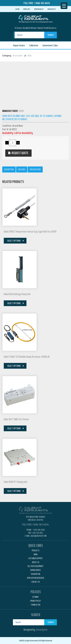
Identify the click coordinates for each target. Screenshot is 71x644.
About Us (36, 562)
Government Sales (50, 45)
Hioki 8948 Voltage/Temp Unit (17, 294)
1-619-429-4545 (39, 530)
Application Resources (36, 578)
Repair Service (19, 45)
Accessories (18, 55)
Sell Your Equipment (36, 566)
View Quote (52, 9)
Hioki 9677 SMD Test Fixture (16, 419)
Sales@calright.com (39, 536)
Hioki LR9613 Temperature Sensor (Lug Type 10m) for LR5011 (30, 231)
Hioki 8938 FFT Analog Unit (16, 482)
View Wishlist (39, 9)
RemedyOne (42, 630)
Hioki (29, 55)
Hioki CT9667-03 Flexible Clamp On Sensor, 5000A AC (27, 357)
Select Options (14, 241)
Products (35, 551)
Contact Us (35, 582)
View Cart (27, 9)
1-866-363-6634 (42, 3)
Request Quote (20, 153)
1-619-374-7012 (37, 533)
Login (17, 9)
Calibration (34, 45)
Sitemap (35, 597)
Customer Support (36, 558)
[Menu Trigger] (64, 6)
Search (51, 35)
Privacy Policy (35, 601)
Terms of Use (35, 605)
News (36, 554)
